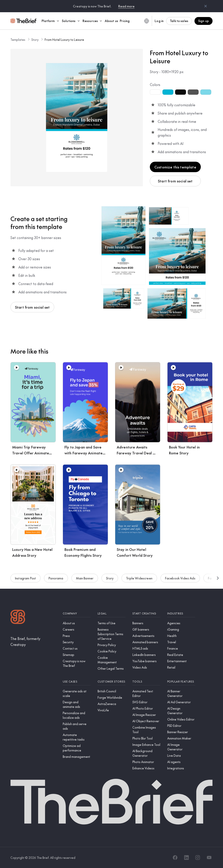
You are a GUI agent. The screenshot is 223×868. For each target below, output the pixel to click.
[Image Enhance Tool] (146, 745)
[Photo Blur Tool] (146, 738)
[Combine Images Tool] (146, 730)
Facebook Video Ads (180, 580)
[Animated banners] (146, 642)
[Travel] (181, 642)
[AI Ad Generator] (181, 702)
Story (35, 39)
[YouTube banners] (146, 661)
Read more (126, 6)
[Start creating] (146, 613)
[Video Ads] (146, 667)
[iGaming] (181, 629)
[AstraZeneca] (111, 704)
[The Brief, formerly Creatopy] (33, 641)
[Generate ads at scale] (77, 693)
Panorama (56, 580)
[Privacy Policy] (111, 645)
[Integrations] (181, 768)
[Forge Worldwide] (111, 697)
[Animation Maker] (181, 738)
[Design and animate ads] (77, 704)
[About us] (77, 623)
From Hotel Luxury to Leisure (64, 39)
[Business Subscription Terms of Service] (111, 634)
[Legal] (111, 613)
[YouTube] (209, 858)
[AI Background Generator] (146, 753)
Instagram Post (25, 580)
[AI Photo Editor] (146, 708)
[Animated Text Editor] (146, 693)
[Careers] (77, 629)
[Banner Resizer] (181, 732)
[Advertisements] (146, 636)
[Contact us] (77, 648)
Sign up (204, 21)
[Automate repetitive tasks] (77, 737)
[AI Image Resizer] (146, 715)
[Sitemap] (77, 655)
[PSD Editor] (181, 726)
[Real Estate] (181, 655)
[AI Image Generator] (181, 747)
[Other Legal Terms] (111, 668)
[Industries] (181, 613)
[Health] (181, 636)
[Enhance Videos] (146, 768)
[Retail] (181, 667)
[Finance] (181, 648)
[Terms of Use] (111, 623)
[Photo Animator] (146, 762)
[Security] (77, 642)
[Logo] (18, 617)
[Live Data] (181, 756)
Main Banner (85, 580)
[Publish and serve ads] (77, 726)
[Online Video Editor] (181, 719)
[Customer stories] (111, 682)
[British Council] (111, 691)
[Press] (77, 636)
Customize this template (175, 167)
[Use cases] (77, 682)
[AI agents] (181, 762)
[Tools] (146, 682)
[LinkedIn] (186, 858)
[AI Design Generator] (181, 711)
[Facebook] (175, 858)
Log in (159, 21)
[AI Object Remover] (146, 721)
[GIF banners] (146, 629)
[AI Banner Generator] (181, 693)
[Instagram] (198, 858)
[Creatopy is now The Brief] (77, 663)
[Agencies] (181, 623)
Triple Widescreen (139, 580)
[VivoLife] (111, 710)
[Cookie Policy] (111, 651)
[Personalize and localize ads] (77, 715)
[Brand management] (77, 757)
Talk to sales (179, 21)
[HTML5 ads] (146, 648)
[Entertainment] (181, 661)
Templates (18, 39)
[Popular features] (181, 682)
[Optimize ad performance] (77, 748)
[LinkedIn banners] (146, 655)
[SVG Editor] (146, 702)
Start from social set (175, 181)
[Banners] (146, 623)
